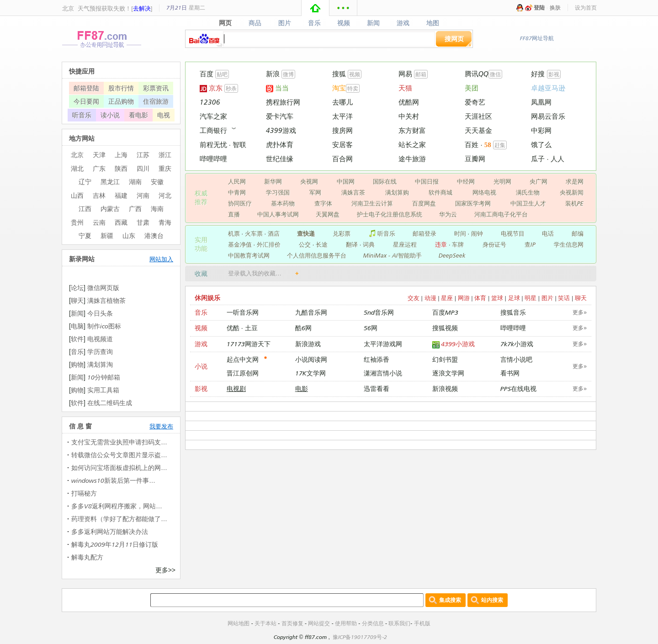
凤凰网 (541, 102)
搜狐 (339, 74)
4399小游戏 (454, 344)
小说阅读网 (311, 359)
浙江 (165, 155)
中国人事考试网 (278, 214)
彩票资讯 (156, 88)
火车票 (254, 233)
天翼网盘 (328, 214)
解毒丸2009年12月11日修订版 (115, 544)
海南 (157, 209)
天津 (99, 155)
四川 (143, 168)
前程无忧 (213, 145)
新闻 (374, 23)
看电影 (138, 115)
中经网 (466, 181)
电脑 (77, 326)
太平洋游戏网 (383, 344)
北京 (68, 8)
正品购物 (121, 101)
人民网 (237, 181)
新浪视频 (445, 388)
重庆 (165, 168)
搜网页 (454, 39)
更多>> (165, 570)
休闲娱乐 (207, 298)
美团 (472, 88)
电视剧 (236, 388)
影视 (554, 74)
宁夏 (85, 235)
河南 (143, 195)
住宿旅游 (156, 101)
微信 (495, 74)
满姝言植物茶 (106, 300)
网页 (225, 23)
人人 (557, 159)
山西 (77, 195)
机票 (234, 233)
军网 (315, 192)
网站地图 (239, 623)
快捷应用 (82, 71)
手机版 (422, 623)
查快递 (306, 233)
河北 (165, 195)
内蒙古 (110, 209)
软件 (77, 339)
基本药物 (283, 203)
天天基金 (478, 130)
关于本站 (265, 623)
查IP (530, 244)
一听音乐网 (243, 312)
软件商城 (440, 192)
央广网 (539, 181)
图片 (284, 23)
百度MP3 (445, 312)
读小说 (110, 115)
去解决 (142, 8)
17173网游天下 (249, 344)
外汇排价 (269, 244)
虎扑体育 (280, 145)
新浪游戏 (308, 344)
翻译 (352, 244)
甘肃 (143, 222)
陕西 (121, 168)
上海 (121, 155)
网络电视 (484, 192)
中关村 (409, 116)
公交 (305, 244)
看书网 (510, 373)
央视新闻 (572, 192)
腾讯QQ (477, 74)
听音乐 (382, 233)
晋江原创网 (243, 373)
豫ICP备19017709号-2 (360, 637)
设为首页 (586, 8)
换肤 (555, 8)
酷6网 (303, 328)
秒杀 (231, 88)
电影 (302, 388)
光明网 (502, 181)
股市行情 (121, 88)
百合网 (342, 159)
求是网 (575, 181)
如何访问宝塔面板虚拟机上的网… (119, 467)
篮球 (497, 298)
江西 (85, 209)
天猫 (405, 88)
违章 (441, 244)
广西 (135, 209)
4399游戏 (281, 130)
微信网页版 (103, 288)
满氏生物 (528, 192)
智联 (239, 145)
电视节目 (513, 233)
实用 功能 (201, 244)
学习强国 (278, 192)
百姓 (472, 145)
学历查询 (100, 351)
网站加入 (161, 259)
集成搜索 (450, 600)
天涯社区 (478, 116)
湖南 (135, 182)
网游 (464, 298)
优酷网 (409, 102)
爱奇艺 (475, 102)
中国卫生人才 (528, 203)
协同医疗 (240, 203)
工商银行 (213, 130)
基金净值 (240, 244)
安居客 (342, 145)
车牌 (458, 244)
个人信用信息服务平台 (317, 255)
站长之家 (412, 145)
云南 (99, 222)
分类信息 (373, 623)
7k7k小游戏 (517, 344)
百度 (207, 74)
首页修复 (292, 623)
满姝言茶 (353, 192)
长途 (322, 244)
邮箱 (421, 74)
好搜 (538, 74)
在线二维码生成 (110, 403)
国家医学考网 (473, 203)
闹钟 (477, 233)
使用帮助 (346, 623)
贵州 (77, 222)
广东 (99, 168)
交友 (414, 298)
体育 (480, 298)
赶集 (500, 145)
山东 (129, 235)
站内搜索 (492, 600)
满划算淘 (100, 364)
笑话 (564, 298)
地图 (433, 23)
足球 (514, 298)
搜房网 (342, 130)
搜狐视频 (445, 328)
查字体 (323, 203)
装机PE (574, 203)
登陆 (539, 8)
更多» (580, 312)
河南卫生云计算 (372, 203)
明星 (531, 298)
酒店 (274, 233)
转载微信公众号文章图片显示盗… (119, 455)
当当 (277, 88)
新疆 (107, 235)
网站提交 (319, 623)
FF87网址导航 (537, 38)
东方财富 (412, 130)
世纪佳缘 (280, 159)
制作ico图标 (104, 326)
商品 (255, 23)
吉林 (99, 195)
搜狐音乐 (513, 312)
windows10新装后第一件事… (113, 480)
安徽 (157, 182)
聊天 (581, 298)
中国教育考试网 (249, 255)
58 (488, 145)
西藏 (121, 222)
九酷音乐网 (311, 312)
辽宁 (85, 182)
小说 (201, 366)
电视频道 (100, 339)
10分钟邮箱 (104, 377)
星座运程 (405, 244)
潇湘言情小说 (383, 373)
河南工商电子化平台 (501, 214)
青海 (165, 222)
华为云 (448, 214)
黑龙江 (110, 182)
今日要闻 (86, 101)
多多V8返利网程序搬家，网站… (117, 506)
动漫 (430, 298)
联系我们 (399, 623)
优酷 (233, 328)
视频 (344, 23)
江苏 (143, 155)
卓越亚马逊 (548, 88)
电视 (164, 115)
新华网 (273, 181)
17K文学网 (310, 373)
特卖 (353, 88)
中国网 (346, 181)
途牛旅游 (412, 159)
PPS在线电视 (518, 388)
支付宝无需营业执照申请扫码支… (119, 442)
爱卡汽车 (280, 116)
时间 (460, 233)
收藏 (201, 273)
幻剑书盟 (445, 359)
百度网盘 (424, 203)
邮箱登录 (425, 233)
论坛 (77, 288)
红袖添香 (377, 359)
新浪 (273, 74)
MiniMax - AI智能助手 (393, 255)
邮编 (578, 233)
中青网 (237, 192)
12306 (210, 102)
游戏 (403, 23)
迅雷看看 (377, 388)
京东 (211, 88)
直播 (234, 214)
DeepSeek (452, 255)
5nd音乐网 (379, 312)
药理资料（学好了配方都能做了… (119, 519)
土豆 (251, 328)
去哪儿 (342, 102)
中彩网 (541, 130)
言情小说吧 (516, 359)
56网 (371, 328)
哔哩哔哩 (213, 159)
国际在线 (385, 181)
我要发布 (161, 426)
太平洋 (342, 116)
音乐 (314, 23)
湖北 (77, 168)
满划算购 (397, 192)
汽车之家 (213, 116)
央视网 (309, 181)
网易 (405, 74)
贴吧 (222, 74)
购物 (77, 364)
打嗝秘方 (84, 493)
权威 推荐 (201, 197)
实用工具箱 (103, 390)
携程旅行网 (283, 102)
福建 (121, 195)
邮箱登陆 (86, 88)
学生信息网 (569, 244)
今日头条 (100, 313)
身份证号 (494, 244)
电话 (548, 233)
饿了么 (541, 145)
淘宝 (339, 88)
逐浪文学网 (448, 373)
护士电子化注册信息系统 (390, 214)
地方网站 (82, 138)
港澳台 (154, 235)
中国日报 (427, 181)
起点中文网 (243, 359)
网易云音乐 (548, 116)
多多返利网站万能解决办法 (110, 531)
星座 (447, 298)
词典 (369, 244)
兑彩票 (342, 233)
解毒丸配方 (87, 557)
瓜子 (538, 159)
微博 (288, 74)
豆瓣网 (475, 159)
